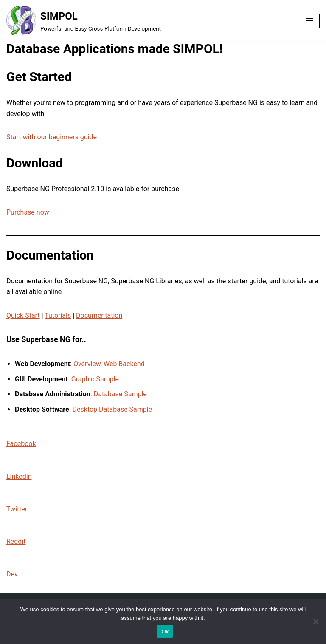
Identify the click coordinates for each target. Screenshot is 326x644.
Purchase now (28, 212)
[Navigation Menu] (310, 21)
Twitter (17, 509)
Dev (12, 574)
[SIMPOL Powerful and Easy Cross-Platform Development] (84, 21)
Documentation (99, 315)
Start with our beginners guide (52, 137)
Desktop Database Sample (112, 409)
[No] (315, 621)
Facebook (21, 444)
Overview (87, 364)
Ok (165, 631)
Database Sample (120, 394)
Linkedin (19, 476)
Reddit (16, 541)
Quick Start (23, 315)
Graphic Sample (95, 379)
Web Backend (124, 364)
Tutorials (58, 315)
